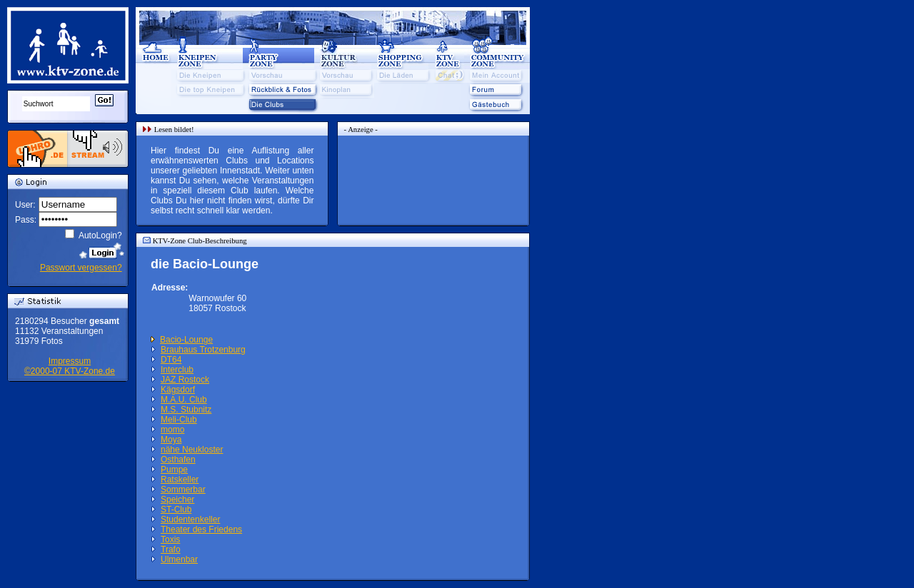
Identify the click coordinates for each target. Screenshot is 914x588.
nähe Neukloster (192, 450)
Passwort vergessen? (81, 268)
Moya (171, 440)
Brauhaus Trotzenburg (203, 350)
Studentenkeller (190, 519)
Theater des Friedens (201, 529)
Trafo (171, 549)
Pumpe (174, 470)
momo (172, 430)
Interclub (177, 370)
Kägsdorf (178, 390)
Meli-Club (179, 420)
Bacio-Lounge (186, 340)
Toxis (170, 539)
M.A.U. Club (184, 400)
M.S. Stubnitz (186, 410)
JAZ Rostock (185, 380)
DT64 (171, 360)
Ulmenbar (179, 559)
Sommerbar (183, 490)
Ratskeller (180, 480)
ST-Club (176, 510)
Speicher (177, 500)
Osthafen (178, 460)
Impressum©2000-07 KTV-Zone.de (70, 366)
